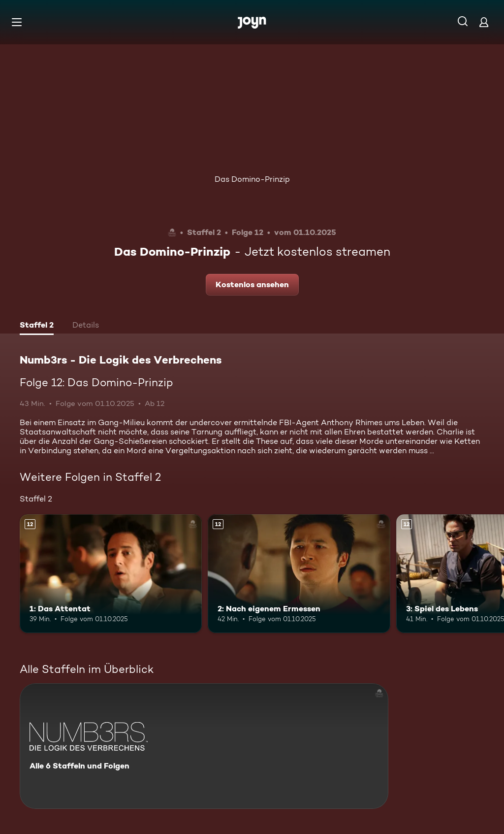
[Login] (484, 22)
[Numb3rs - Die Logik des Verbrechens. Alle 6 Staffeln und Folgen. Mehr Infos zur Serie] (204, 746)
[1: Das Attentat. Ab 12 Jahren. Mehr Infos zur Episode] (111, 574)
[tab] (37, 326)
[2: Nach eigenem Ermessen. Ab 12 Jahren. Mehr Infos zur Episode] (299, 574)
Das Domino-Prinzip (252, 179)
